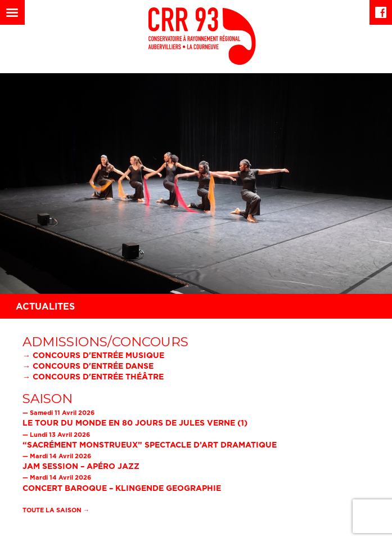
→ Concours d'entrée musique (93, 355)
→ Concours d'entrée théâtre (93, 376)
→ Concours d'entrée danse (88, 366)
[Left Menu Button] (12, 12)
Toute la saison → (56, 510)
